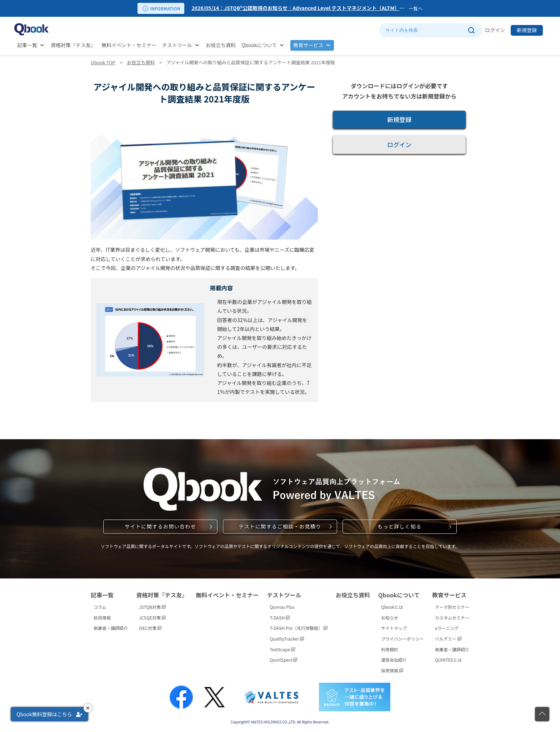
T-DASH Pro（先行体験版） (298, 628)
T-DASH (279, 618)
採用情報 (392, 670)
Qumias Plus (282, 607)
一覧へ (416, 8)
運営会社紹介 (394, 660)
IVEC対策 (150, 628)
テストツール (177, 45)
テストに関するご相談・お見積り (280, 526)
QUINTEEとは (448, 660)
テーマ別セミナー (452, 607)
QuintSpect (283, 660)
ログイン (495, 30)
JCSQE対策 (152, 618)
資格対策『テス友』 (73, 45)
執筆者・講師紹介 (111, 628)
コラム (100, 607)
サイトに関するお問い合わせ (160, 526)
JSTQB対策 (152, 607)
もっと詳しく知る (399, 526)
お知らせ (390, 618)
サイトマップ (394, 628)
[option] (299, 8)
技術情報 (102, 618)
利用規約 (390, 649)
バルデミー (448, 639)
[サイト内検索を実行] (471, 30)
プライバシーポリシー (402, 639)
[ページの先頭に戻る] (542, 714)
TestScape (282, 649)
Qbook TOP (103, 62)
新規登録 (527, 30)
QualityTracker (287, 639)
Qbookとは (392, 607)
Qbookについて (259, 45)
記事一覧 (27, 45)
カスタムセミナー (452, 618)
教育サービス (308, 45)
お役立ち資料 (221, 45)
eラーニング (447, 628)
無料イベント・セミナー (129, 45)
